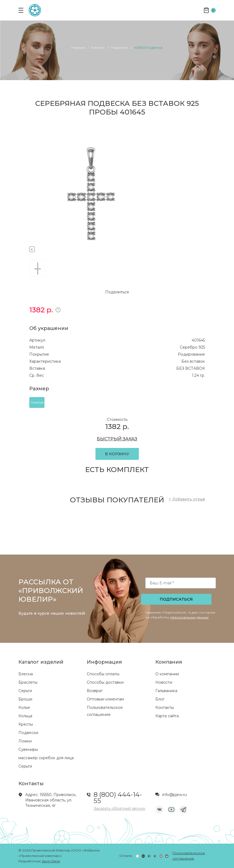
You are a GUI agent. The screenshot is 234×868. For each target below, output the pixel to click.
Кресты (26, 724)
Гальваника (166, 691)
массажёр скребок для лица (46, 758)
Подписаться (176, 599)
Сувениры (28, 749)
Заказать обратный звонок (119, 808)
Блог (160, 699)
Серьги (25, 691)
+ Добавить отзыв (187, 499)
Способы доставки (105, 682)
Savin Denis (51, 861)
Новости (164, 682)
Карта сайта (167, 716)
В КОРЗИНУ (117, 454)
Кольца (25, 716)
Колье (24, 707)
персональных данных (189, 617)
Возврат (95, 691)
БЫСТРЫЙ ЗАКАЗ (117, 439)
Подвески (28, 733)
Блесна (26, 674)
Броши (25, 699)
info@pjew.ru (174, 795)
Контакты (165, 707)
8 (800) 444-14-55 (118, 798)
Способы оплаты (103, 674)
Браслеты (28, 682)
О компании (167, 674)
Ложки (25, 741)
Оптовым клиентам (105, 699)
